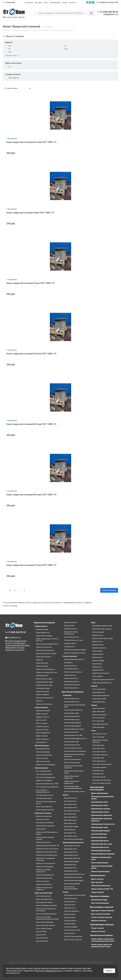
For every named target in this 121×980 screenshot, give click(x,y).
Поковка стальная (42, 726)
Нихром (94, 686)
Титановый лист (98, 774)
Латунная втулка (70, 902)
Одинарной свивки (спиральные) (71, 633)
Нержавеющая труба (100, 827)
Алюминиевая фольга (72, 716)
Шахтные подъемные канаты (75, 653)
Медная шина (97, 657)
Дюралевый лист (70, 868)
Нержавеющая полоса (100, 812)
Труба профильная (43, 633)
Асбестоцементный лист (45, 810)
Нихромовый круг (99, 702)
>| (24, 590)
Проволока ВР (41, 829)
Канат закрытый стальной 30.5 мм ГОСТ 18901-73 (31, 142)
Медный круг (97, 664)
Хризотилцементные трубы (46, 653)
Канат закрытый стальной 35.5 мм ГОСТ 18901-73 (31, 354)
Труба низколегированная (45, 669)
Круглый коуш (69, 626)
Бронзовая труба (70, 814)
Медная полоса (98, 645)
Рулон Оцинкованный (44, 807)
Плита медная (97, 676)
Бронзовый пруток (71, 836)
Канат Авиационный (43, 896)
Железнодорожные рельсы (74, 659)
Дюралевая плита (71, 852)
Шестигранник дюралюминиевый (71, 888)
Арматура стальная (43, 711)
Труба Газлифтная (42, 695)
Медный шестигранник (101, 673)
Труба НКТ (40, 660)
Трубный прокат (41, 626)
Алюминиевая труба (71, 713)
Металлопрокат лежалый (102, 907)
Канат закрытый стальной (45, 925)
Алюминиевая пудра (99, 900)
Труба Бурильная (42, 676)
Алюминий (67, 695)
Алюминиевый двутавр (73, 723)
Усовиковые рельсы (71, 688)
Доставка (38, 3)
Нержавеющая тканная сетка (103, 824)
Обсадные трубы (42, 666)
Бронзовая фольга (71, 817)
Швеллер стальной (43, 761)
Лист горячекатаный (43, 771)
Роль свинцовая (98, 721)
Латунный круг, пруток (72, 930)
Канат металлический (43, 893)
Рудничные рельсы (71, 678)
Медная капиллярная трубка (103, 638)
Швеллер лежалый (99, 921)
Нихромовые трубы (99, 699)
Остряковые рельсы (71, 669)
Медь (93, 623)
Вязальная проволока (44, 816)
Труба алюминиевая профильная (71, 782)
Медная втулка (98, 635)
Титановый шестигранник (102, 780)
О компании (29, 3)
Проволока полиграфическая (46, 855)
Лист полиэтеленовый (100, 903)
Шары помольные (42, 739)
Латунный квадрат (71, 927)
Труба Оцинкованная (43, 657)
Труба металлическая (44, 647)
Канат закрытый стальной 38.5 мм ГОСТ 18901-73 (31, 424)
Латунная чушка (70, 924)
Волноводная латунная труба (75, 895)
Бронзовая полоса (71, 808)
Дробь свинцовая (99, 711)
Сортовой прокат (41, 707)
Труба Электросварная (44, 636)
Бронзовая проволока (72, 811)
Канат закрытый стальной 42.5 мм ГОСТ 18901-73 (31, 565)
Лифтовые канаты (71, 629)
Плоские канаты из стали (73, 640)
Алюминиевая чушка (72, 719)
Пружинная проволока (44, 878)
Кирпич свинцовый (99, 715)
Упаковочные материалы (101, 935)
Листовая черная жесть (44, 795)
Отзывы (65, 3)
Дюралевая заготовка (72, 846)
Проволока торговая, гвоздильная (43, 871)
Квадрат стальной (42, 717)
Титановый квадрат (99, 767)
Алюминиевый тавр (71, 742)
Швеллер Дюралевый (72, 884)
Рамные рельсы (70, 675)
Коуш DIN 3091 (41, 935)
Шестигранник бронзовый (74, 839)
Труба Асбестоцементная (45, 650)
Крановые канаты (70, 622)
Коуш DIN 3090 (41, 932)
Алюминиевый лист (71, 732)
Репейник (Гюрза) (42, 881)
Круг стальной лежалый (101, 914)
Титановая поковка (99, 752)
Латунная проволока (71, 911)
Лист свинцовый (98, 718)
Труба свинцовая (98, 727)
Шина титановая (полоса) (102, 783)
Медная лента (97, 641)
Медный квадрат (98, 661)
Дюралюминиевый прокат (73, 843)
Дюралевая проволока (72, 858)
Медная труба (97, 651)
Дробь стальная (42, 714)
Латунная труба (70, 917)
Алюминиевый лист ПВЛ (73, 735)
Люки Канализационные (101, 886)
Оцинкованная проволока (45, 826)
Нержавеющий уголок (100, 847)
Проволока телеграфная (45, 867)
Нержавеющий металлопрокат (97, 788)
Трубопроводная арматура (102, 925)
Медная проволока (99, 648)
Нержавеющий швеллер (101, 851)
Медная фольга (98, 654)
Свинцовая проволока (100, 724)
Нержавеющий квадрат (101, 831)
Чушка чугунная (97, 892)
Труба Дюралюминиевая (73, 877)
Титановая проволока (100, 755)
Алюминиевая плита (72, 702)
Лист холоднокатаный (44, 774)
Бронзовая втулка (70, 798)
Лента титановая (98, 737)
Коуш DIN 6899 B (42, 938)
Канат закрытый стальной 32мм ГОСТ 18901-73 (30, 213)
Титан (93, 731)
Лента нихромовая (99, 689)
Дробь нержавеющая (100, 793)
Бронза (66, 795)
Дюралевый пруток (71, 871)
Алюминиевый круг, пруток (74, 729)
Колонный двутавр (43, 752)
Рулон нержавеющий (100, 863)
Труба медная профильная (102, 683)
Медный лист (97, 667)
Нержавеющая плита (100, 805)
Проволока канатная (43, 842)
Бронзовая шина (70, 823)
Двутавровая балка (43, 749)
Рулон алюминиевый (72, 763)
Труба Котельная (42, 663)
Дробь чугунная (97, 879)
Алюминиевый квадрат (73, 726)
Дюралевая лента (71, 849)
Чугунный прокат (98, 875)
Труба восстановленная (44, 698)
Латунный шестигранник (73, 936)
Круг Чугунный (97, 882)
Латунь (66, 892)
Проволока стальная (43, 813)
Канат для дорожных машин (46, 914)
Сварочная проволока (44, 884)
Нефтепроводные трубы (44, 682)
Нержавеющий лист (99, 837)
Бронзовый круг (70, 830)
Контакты (73, 3)
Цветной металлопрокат (73, 692)
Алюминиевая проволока (73, 710)
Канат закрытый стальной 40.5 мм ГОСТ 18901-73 (31, 495)
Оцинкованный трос (71, 637)
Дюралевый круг (70, 865)
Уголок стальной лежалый (102, 917)
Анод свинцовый (98, 708)
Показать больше (109, 590)
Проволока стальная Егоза (45, 863)
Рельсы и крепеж (70, 656)
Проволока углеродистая (45, 875)
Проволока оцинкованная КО (46, 852)
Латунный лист (70, 933)
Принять (109, 971)
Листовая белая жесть (44, 798)
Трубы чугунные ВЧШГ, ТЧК (102, 889)
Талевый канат (69, 647)
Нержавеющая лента (100, 802)
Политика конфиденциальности (49, 971)
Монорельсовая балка (44, 755)
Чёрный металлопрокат (44, 623)
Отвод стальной (97, 928)
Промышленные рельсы (73, 672)
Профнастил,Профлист (44, 780)
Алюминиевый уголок (72, 745)
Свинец (94, 705)
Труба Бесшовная (42, 629)
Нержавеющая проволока (102, 815)
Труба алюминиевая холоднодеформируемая (73, 787)
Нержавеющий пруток (100, 841)
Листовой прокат (41, 768)
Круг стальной (41, 720)
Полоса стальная (42, 730)
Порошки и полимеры (100, 896)
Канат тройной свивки (44, 929)
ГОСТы (46, 3)
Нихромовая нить (99, 692)
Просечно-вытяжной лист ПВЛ (47, 784)
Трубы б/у (39, 701)
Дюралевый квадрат (72, 861)
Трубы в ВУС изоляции (44, 704)
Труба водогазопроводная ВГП (47, 644)
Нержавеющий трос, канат (102, 844)
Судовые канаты (70, 643)
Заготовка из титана (100, 734)
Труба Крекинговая (43, 688)
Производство (55, 3)
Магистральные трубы (44, 679)
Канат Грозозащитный (44, 899)
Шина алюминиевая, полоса (74, 792)
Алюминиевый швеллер (73, 748)
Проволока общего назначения (47, 849)
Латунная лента (70, 905)
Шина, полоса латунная (73, 940)
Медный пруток (98, 670)
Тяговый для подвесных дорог (75, 650)
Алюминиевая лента (72, 699)
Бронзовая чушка (70, 820)
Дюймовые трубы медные (102, 629)
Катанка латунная (71, 898)
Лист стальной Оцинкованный (47, 787)
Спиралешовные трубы (44, 685)
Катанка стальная (42, 819)
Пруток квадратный (43, 733)
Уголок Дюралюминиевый (74, 880)
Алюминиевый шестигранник (75, 751)
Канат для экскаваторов (45, 922)
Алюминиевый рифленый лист (75, 738)
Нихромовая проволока (101, 695)
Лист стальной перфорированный (43, 791)
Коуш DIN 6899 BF (42, 941)
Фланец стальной (98, 931)
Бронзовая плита (70, 804)
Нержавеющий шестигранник (103, 854)
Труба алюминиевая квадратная (71, 777)
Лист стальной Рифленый (45, 777)
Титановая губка (98, 745)
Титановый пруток (99, 777)
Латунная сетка (70, 914)
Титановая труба (98, 758)
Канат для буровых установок (47, 905)
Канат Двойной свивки (44, 902)
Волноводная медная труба (102, 626)
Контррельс (68, 663)
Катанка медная (98, 632)
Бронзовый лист (70, 833)
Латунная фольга (70, 921)
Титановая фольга (99, 761)
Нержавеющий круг (99, 834)
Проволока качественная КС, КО (48, 846)
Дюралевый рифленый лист (74, 874)
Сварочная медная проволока (103, 679)
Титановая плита (98, 748)
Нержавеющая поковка (101, 809)
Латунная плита (70, 908)
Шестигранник (41, 742)
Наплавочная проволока (45, 823)
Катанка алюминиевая (72, 759)
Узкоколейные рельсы (72, 685)
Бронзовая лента (70, 801)
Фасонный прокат (42, 746)
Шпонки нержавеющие (100, 871)
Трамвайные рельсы (72, 681)
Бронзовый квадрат (71, 826)
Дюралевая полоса (71, 855)
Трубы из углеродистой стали (47, 672)
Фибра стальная (42, 736)
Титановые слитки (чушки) (102, 764)
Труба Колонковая (42, 691)
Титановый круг (98, 771)
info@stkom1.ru (111, 14)
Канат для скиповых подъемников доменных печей (47, 918)
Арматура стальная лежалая (103, 911)
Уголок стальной (42, 758)
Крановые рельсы (71, 666)
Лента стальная (42, 723)
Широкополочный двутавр (45, 765)
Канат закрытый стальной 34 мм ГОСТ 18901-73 (30, 283)
